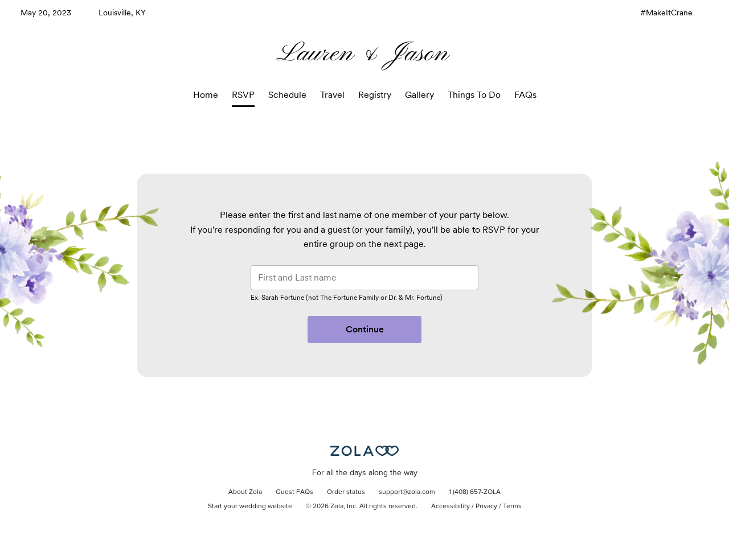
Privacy (486, 507)
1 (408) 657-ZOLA (475, 492)
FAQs (525, 95)
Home (206, 95)
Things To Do (474, 95)
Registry (375, 95)
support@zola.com (407, 492)
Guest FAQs (294, 492)
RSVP (243, 95)
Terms (512, 507)
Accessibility (450, 507)
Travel (332, 95)
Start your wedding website (250, 507)
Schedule (287, 95)
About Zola (245, 492)
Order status (346, 492)
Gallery (419, 95)
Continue (365, 329)
